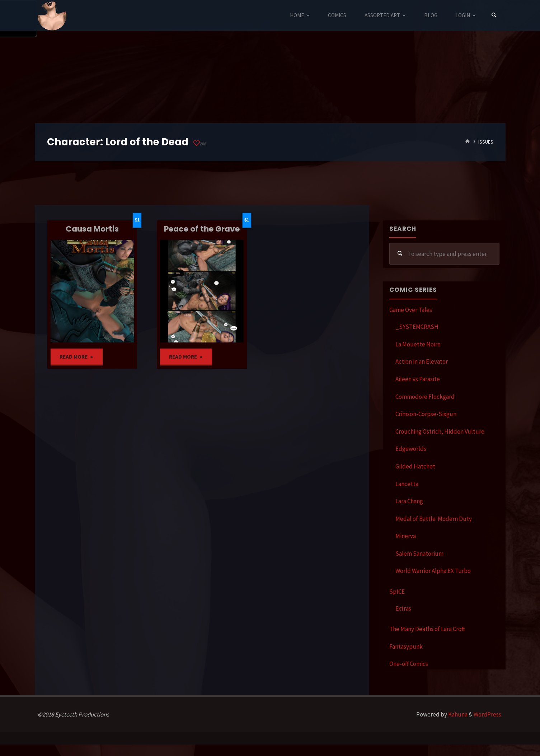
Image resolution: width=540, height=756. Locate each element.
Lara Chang (409, 501)
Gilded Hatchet (415, 466)
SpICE (397, 592)
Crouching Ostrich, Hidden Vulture (440, 431)
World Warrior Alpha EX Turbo (433, 571)
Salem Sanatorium (419, 554)
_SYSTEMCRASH (417, 327)
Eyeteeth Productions (52, 16)
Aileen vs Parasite (418, 379)
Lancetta (407, 484)
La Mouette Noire (418, 344)
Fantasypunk (406, 647)
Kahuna (457, 714)
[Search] (494, 15)
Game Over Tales (411, 310)
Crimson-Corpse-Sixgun (426, 414)
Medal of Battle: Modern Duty (434, 519)
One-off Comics (409, 664)
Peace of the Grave (202, 229)
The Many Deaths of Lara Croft (427, 629)
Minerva (406, 536)
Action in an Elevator (422, 361)
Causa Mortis (92, 229)
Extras (403, 608)
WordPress (487, 714)
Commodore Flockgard (425, 397)
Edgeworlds (411, 449)
